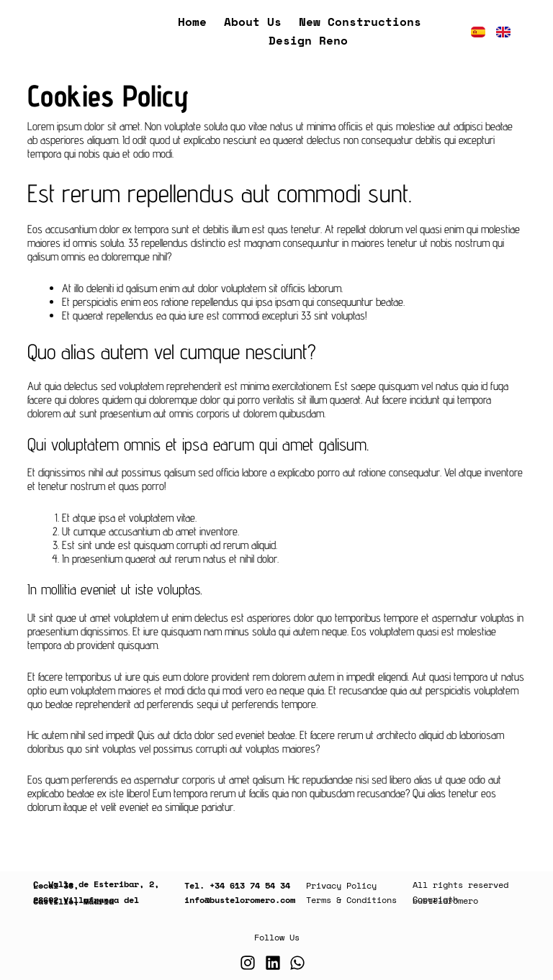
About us (253, 22)
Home (192, 22)
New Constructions (360, 22)
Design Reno (308, 40)
